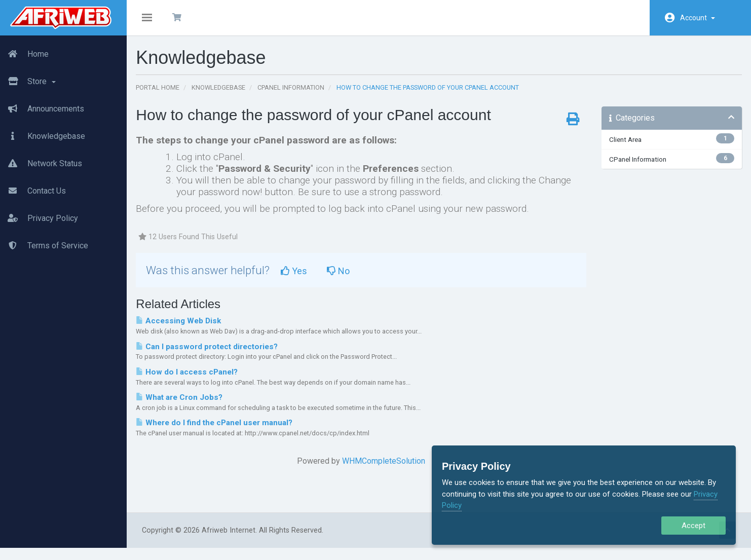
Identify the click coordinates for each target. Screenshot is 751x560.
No (344, 277)
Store (28, 82)
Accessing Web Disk (184, 327)
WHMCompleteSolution (385, 467)
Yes (300, 277)
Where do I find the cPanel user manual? (220, 429)
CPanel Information (297, 94)
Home (24, 54)
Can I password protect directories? (213, 352)
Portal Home (164, 94)
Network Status (41, 164)
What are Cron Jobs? (185, 403)
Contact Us (33, 191)
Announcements (42, 109)
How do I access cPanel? (193, 378)
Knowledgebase (43, 136)
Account (698, 18)
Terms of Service (44, 246)
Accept (693, 526)
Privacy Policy (39, 218)
